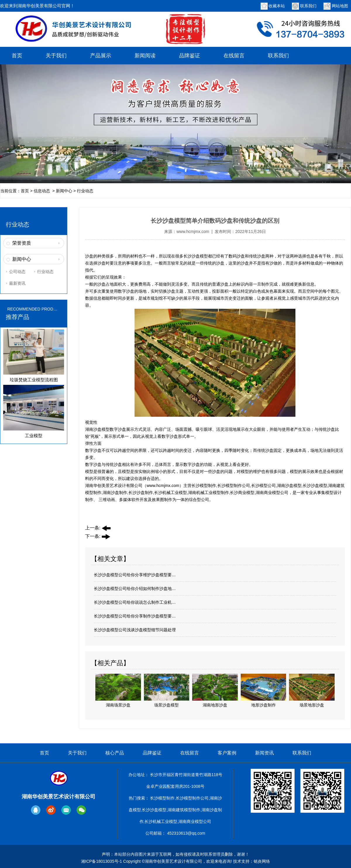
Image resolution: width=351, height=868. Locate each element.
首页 (17, 56)
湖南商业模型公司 (195, 821)
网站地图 (340, 6)
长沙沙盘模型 (196, 256)
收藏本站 (277, 6)
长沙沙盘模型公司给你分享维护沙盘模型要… (135, 575)
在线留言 (234, 56)
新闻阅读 (145, 56)
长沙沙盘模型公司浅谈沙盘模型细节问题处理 (135, 630)
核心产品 (115, 753)
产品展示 (101, 56)
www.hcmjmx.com (193, 231)
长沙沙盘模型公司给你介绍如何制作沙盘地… (135, 589)
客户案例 (227, 753)
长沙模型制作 (162, 798)
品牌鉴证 (190, 56)
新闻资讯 (264, 753)
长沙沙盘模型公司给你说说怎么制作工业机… (135, 602)
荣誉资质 (22, 243)
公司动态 (17, 272)
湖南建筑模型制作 (184, 810)
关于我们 (56, 56)
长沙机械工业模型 (161, 821)
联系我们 (308, 6)
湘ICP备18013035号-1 (101, 861)
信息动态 (42, 191)
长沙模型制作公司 (192, 798)
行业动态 (45, 272)
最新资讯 (17, 283)
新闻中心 (64, 191)
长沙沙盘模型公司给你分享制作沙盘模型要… (135, 616)
